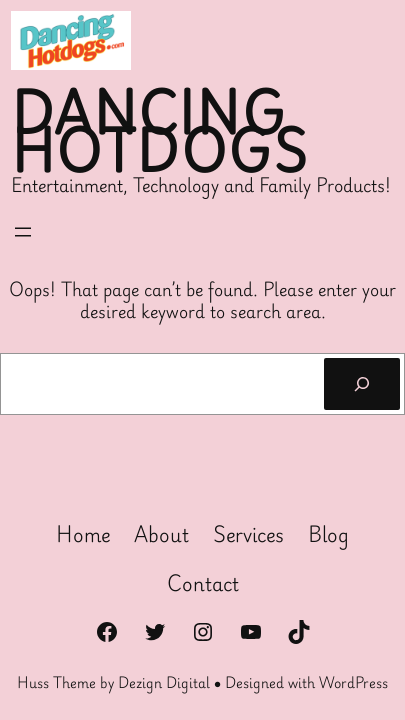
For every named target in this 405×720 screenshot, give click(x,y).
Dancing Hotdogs (159, 131)
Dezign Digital (164, 682)
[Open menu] (23, 232)
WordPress (353, 682)
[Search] (362, 384)
